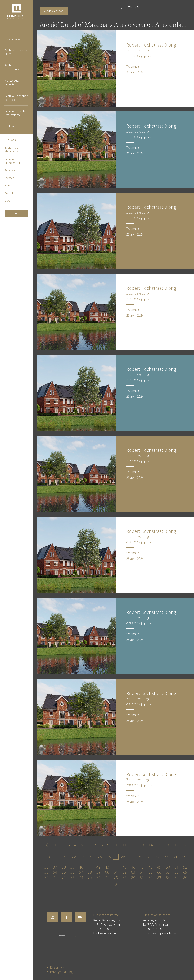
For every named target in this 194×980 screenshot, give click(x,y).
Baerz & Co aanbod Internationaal (16, 113)
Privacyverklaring (61, 972)
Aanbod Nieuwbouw (12, 67)
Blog (7, 201)
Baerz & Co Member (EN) (13, 161)
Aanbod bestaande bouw (16, 52)
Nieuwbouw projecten (12, 83)
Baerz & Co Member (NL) (12, 149)
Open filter (131, 7)
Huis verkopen (13, 39)
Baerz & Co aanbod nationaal (16, 98)
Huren (8, 185)
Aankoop (10, 126)
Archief (9, 193)
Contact (17, 213)
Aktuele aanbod (54, 11)
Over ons (10, 140)
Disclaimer (57, 968)
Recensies (11, 170)
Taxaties (9, 178)
